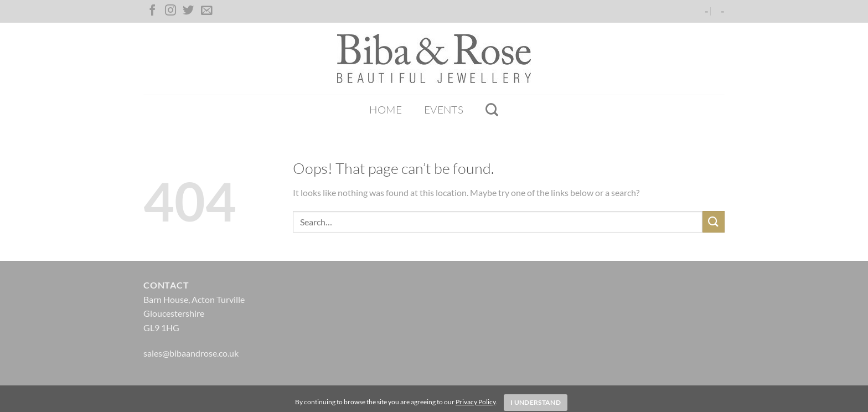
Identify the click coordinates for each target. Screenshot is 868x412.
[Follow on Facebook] (152, 11)
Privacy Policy (476, 402)
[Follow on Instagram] (170, 11)
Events (444, 110)
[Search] (492, 110)
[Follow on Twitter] (188, 11)
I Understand (536, 402)
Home (386, 110)
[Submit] (714, 222)
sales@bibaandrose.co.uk (191, 353)
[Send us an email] (206, 11)
